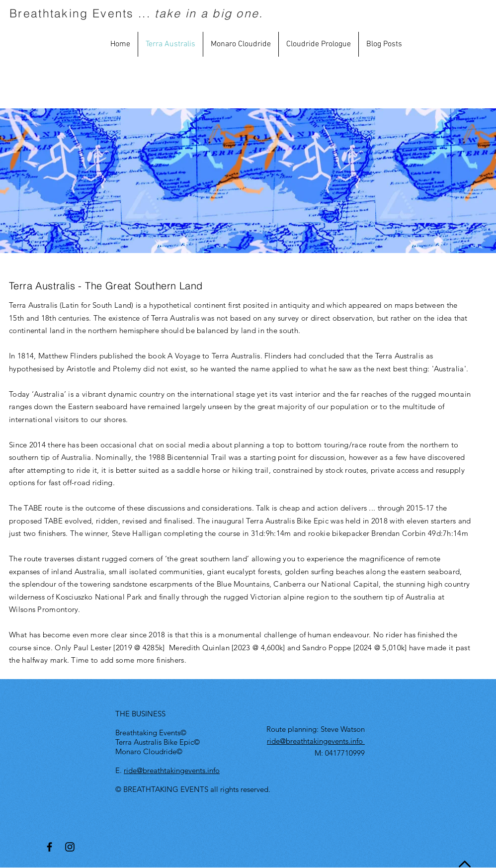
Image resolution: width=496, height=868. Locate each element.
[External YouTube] (249, 181)
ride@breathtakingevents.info (172, 770)
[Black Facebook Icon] (49, 847)
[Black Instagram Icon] (70, 847)
